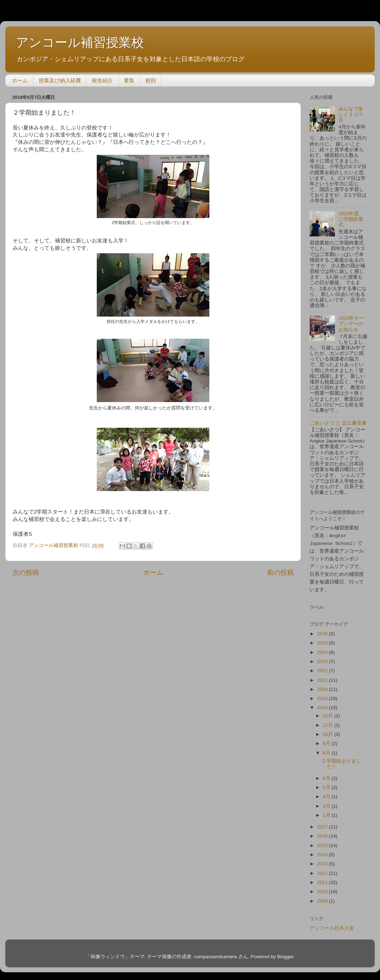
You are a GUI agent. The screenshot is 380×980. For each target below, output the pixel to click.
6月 (327, 775)
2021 (323, 677)
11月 (328, 722)
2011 (323, 879)
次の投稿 (26, 572)
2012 (323, 870)
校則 (151, 80)
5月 (327, 784)
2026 (323, 631)
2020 (323, 686)
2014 (323, 851)
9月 (327, 740)
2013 (323, 861)
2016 (323, 833)
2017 (323, 824)
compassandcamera (216, 953)
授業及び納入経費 (60, 80)
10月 (328, 731)
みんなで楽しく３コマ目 (351, 114)
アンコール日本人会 (332, 925)
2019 (323, 695)
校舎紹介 (102, 80)
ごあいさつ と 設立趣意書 (338, 423)
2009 (323, 898)
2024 (323, 649)
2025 (323, 640)
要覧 (129, 80)
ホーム (20, 80)
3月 (327, 803)
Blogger (285, 953)
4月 (327, 793)
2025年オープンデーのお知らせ (351, 324)
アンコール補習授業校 (80, 42)
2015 (323, 842)
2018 (323, 704)
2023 (323, 658)
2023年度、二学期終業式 (351, 219)
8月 (327, 750)
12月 (328, 712)
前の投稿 (280, 572)
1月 (327, 812)
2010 (323, 888)
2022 (323, 667)
